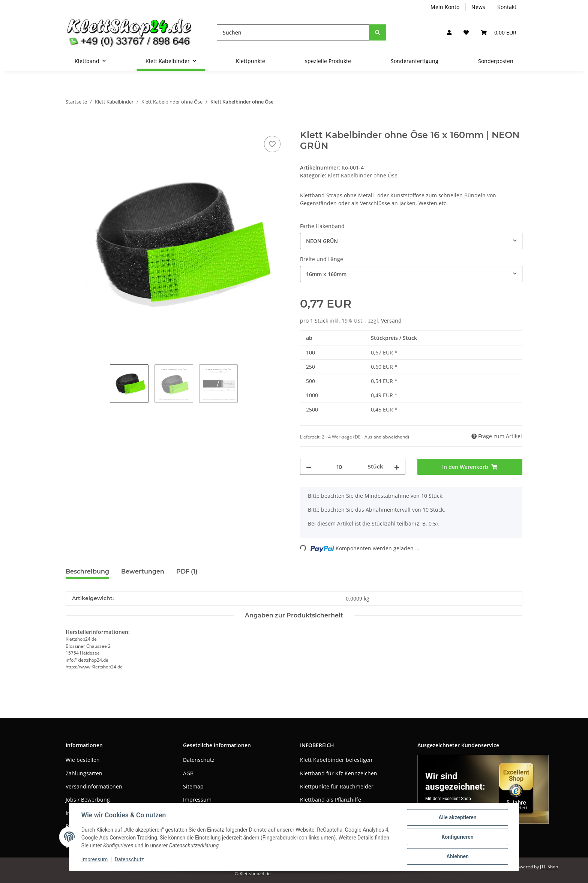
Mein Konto (445, 7)
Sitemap (193, 786)
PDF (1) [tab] (187, 571)
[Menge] (339, 467)
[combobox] (411, 241)
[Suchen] (293, 32)
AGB (188, 773)
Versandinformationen (94, 786)
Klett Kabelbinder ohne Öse (363, 175)
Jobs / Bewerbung (88, 800)
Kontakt (507, 7)
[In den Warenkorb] (72, 126)
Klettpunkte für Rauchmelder (337, 786)
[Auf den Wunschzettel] (272, 144)
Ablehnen (457, 856)
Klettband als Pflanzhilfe (331, 800)
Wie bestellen (83, 760)
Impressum (197, 800)
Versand (391, 321)
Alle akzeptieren (457, 817)
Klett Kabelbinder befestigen (336, 760)
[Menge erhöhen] (397, 467)
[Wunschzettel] (466, 32)
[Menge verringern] (309, 467)
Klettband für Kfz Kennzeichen (339, 773)
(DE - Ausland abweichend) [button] (381, 437)
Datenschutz (199, 760)
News (478, 7)
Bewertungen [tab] (143, 571)
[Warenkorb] (499, 32)
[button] (449, 32)
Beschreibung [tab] (87, 571)
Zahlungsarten (84, 773)
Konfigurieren (457, 837)
